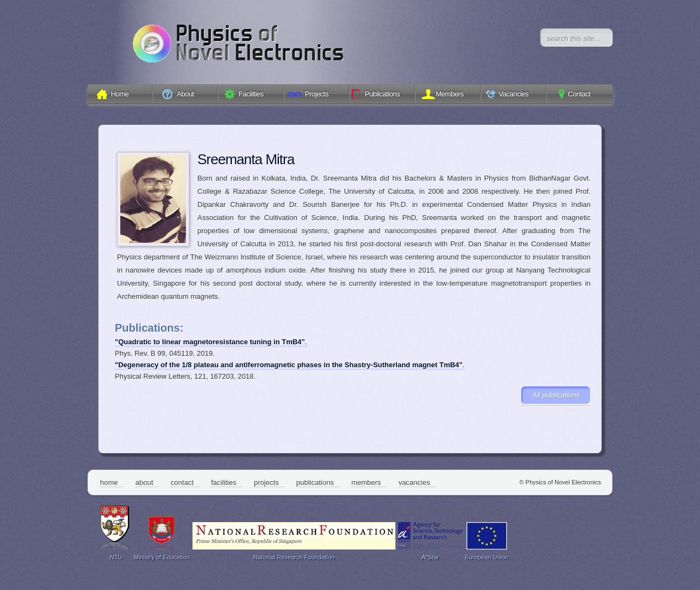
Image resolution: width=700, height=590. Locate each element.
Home (109, 482)
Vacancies (415, 482)
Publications (315, 482)
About (145, 482)
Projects (266, 482)
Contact (182, 482)
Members (366, 482)
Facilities (224, 482)
